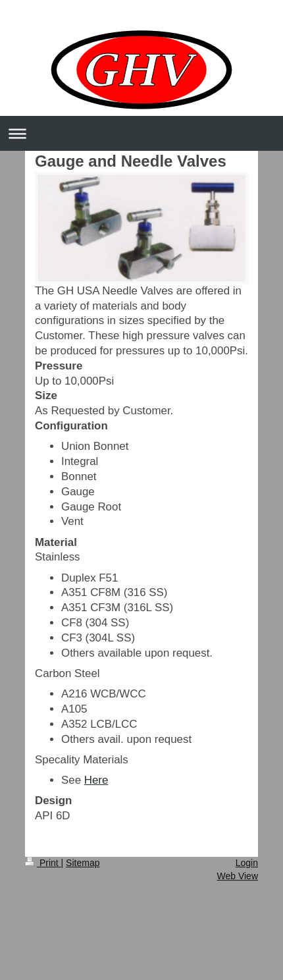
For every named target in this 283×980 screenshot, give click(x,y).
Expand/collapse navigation (141, 133)
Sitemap (83, 863)
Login (247, 863)
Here (96, 780)
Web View (237, 876)
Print (43, 863)
